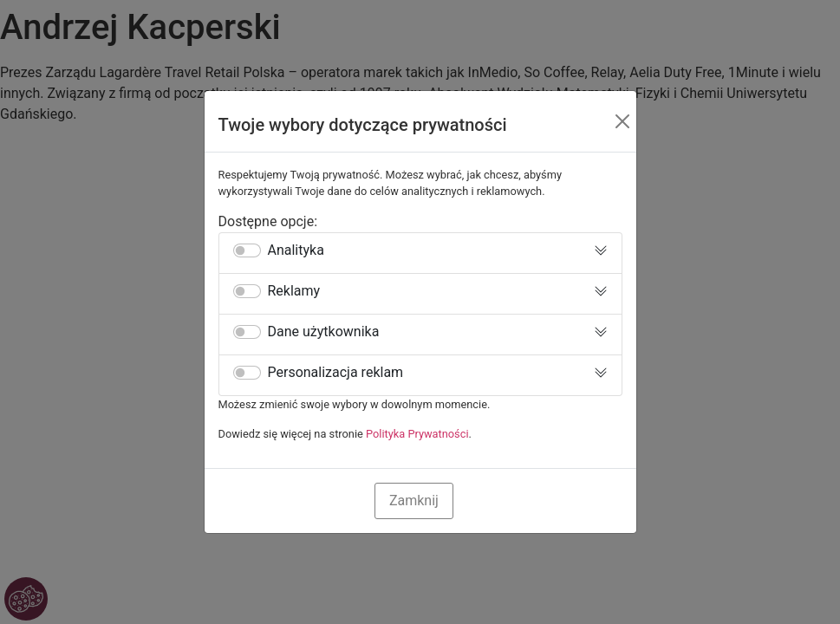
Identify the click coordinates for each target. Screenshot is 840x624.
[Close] (622, 121)
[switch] (247, 250)
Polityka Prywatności (417, 434)
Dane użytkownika (324, 332)
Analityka (296, 250)
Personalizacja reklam (336, 373)
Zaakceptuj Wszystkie (541, 500)
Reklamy (294, 291)
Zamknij (414, 500)
